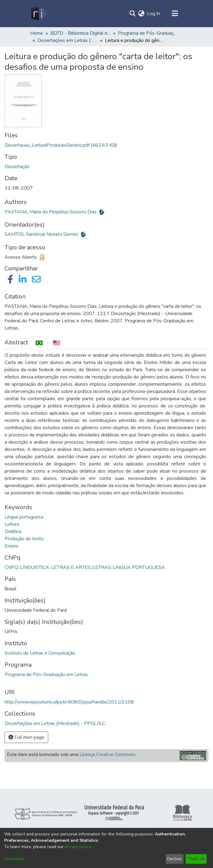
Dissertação (17, 167)
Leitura (12, 524)
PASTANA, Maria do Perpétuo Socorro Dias (51, 212)
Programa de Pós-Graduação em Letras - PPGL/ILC (148, 33)
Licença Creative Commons (108, 755)
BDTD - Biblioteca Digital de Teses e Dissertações (80, 33)
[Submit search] (133, 14)
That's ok (196, 859)
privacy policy (78, 847)
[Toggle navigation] (175, 14)
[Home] (39, 14)
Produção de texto (24, 539)
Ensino (11, 546)
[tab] (39, 343)
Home (37, 33)
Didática (13, 531)
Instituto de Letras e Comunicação (40, 653)
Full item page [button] (26, 737)
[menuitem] (141, 14)
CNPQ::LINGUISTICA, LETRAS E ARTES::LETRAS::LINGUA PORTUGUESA (85, 567)
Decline (174, 859)
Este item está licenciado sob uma (71, 755)
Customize (14, 859)
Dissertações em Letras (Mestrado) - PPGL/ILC (67, 40)
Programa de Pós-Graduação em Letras (46, 675)
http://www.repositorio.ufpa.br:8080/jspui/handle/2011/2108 (69, 702)
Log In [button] (154, 14)
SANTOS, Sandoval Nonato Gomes (42, 234)
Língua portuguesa (24, 517)
